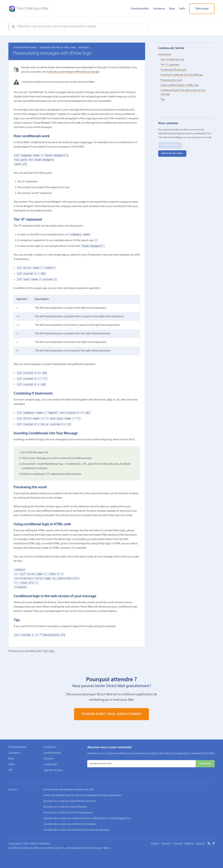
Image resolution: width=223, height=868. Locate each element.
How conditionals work (172, 60)
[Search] (14, 27)
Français (178, 839)
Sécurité (48, 759)
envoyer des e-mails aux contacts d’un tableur (70, 819)
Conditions (50, 747)
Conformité (50, 764)
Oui (46, 651)
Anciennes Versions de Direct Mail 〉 (59, 48)
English (155, 839)
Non (52, 651)
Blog (172, 9)
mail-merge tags (83, 142)
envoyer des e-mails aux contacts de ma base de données (76, 825)
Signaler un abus (53, 770)
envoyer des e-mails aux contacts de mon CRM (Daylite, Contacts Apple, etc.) (87, 814)
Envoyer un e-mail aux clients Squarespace (68, 808)
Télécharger (202, 9)
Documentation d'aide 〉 (26, 48)
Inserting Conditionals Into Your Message (182, 75)
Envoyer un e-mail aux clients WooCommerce (70, 796)
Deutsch (166, 839)
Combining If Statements (174, 70)
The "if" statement (170, 65)
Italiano (189, 839)
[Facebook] (214, 839)
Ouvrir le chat (170, 145)
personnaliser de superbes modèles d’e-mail (69, 785)
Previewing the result (172, 80)
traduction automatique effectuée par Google (73, 72)
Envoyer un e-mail (172, 154)
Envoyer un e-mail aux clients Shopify (65, 802)
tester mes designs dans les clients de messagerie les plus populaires (82, 791)
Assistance (159, 9)
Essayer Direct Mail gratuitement (112, 714)
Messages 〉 (85, 48)
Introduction (165, 55)
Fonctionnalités (140, 9)
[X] (209, 839)
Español (200, 839)
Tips (163, 99)
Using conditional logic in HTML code (180, 85)
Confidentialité (52, 753)
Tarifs (182, 9)
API (10, 770)
